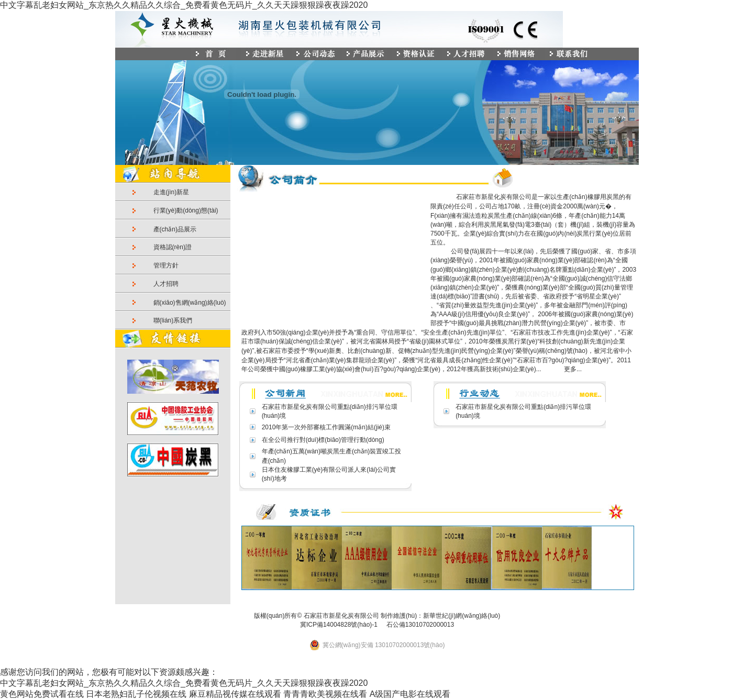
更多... (572, 369)
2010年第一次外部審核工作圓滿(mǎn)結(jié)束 (326, 427)
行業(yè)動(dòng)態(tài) (186, 210)
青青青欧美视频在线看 (325, 694)
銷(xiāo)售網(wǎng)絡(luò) (190, 303)
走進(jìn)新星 (171, 192)
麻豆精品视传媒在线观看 (235, 694)
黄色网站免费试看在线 (42, 694)
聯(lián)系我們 (173, 320)
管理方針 (166, 265)
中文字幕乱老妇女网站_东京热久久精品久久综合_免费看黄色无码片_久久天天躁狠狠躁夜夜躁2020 (184, 5)
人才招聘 (166, 284)
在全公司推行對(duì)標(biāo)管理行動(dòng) (323, 440)
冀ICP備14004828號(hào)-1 (339, 625)
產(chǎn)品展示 (175, 229)
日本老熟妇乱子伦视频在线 (136, 694)
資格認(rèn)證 (173, 247)
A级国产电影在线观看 (410, 694)
